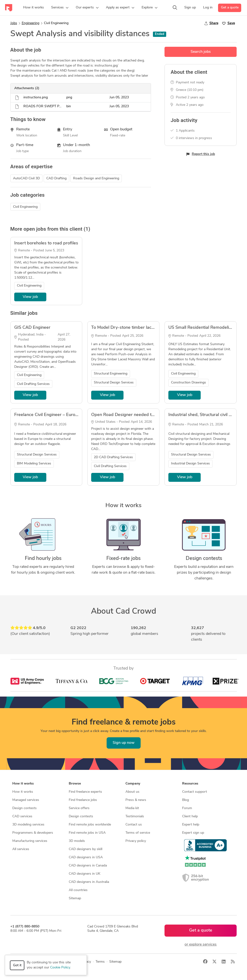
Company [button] (133, 784)
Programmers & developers (33, 833)
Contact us (134, 825)
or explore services (201, 945)
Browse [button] (75, 784)
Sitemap (75, 898)
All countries (78, 890)
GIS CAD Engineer (32, 328)
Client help (190, 816)
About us (132, 792)
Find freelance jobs (83, 800)
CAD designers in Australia (89, 882)
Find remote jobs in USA (87, 833)
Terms (100, 962)
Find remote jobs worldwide (90, 825)
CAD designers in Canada (88, 866)
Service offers (79, 808)
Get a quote (230, 8)
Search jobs (201, 52)
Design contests (24, 808)
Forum (187, 808)
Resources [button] (190, 784)
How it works (23, 792)
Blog (185, 800)
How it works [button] (23, 784)
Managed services (26, 800)
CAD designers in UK (85, 874)
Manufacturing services (30, 841)
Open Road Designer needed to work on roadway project (148, 415)
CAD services (22, 816)
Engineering (31, 23)
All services (21, 849)
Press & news (136, 800)
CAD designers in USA (86, 857)
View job (30, 297)
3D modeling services (28, 825)
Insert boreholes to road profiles (46, 243)
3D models (77, 841)
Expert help (191, 825)
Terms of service (138, 833)
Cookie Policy (60, 968)
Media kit (132, 808)
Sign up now (124, 743)
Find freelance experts (85, 792)
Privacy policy (136, 841)
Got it (17, 965)
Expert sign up (193, 833)
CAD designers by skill (86, 849)
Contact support (195, 792)
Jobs (14, 23)
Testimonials (135, 816)
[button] (60, 8)
